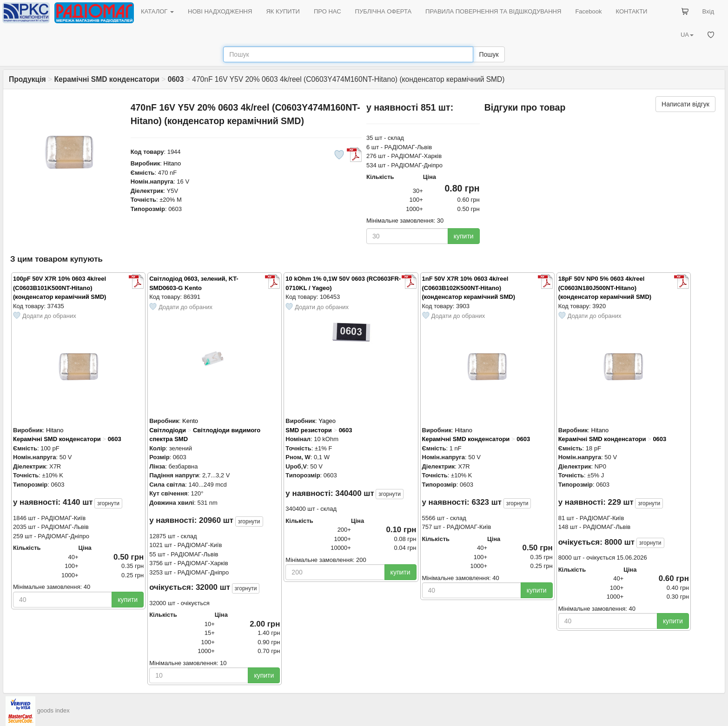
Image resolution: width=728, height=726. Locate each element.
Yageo (327, 421)
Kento (190, 421)
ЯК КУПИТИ (283, 11)
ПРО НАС (328, 11)
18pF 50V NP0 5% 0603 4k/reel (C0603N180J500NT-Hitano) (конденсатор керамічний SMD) (605, 288)
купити (464, 236)
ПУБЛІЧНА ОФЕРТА (384, 11)
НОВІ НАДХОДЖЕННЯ (220, 11)
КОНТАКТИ (631, 11)
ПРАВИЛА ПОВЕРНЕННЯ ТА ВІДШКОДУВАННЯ (493, 11)
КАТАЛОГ (157, 11)
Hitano (172, 163)
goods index (53, 711)
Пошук (489, 54)
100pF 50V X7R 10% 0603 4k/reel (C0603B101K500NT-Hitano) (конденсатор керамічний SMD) (60, 288)
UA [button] (687, 35)
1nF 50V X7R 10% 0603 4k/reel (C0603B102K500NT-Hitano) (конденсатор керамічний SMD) (469, 288)
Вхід (708, 11)
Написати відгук (685, 104)
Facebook (588, 11)
